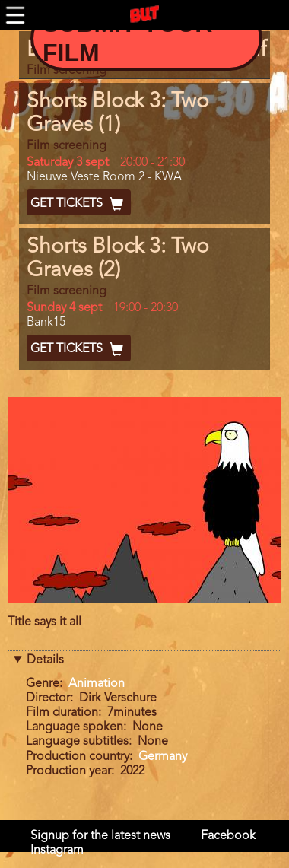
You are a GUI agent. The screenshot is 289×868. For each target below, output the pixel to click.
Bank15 (46, 323)
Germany (163, 757)
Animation (97, 684)
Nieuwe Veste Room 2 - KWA (104, 177)
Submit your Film (127, 38)
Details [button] (45, 660)
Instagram (57, 851)
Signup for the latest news (100, 836)
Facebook (228, 836)
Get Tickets (79, 204)
